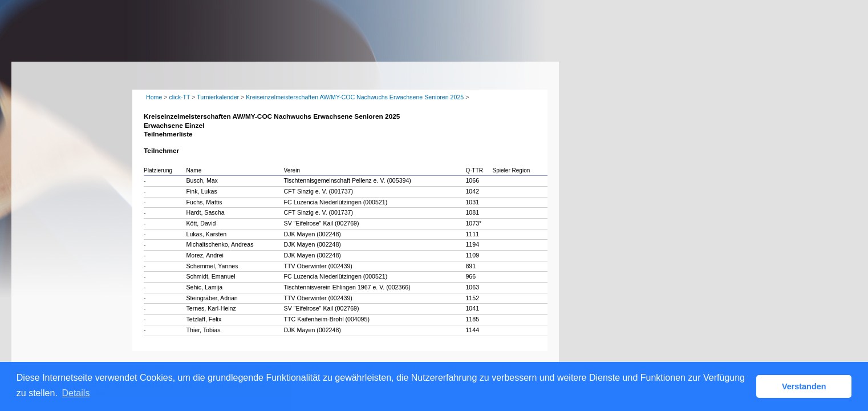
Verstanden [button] (804, 386)
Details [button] (76, 393)
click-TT (179, 97)
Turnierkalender (218, 97)
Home (154, 97)
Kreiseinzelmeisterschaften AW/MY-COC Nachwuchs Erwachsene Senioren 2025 (355, 97)
